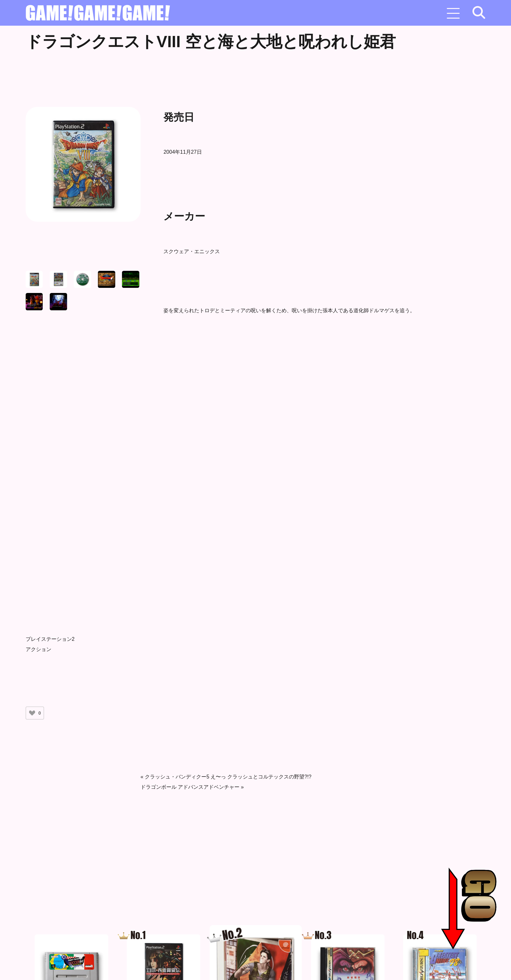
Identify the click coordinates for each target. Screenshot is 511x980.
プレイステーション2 (50, 639)
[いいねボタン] (32, 713)
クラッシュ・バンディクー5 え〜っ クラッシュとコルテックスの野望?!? (228, 777)
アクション (39, 649)
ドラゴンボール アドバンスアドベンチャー (190, 787)
